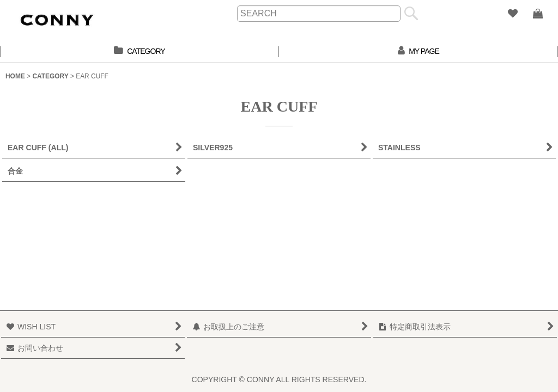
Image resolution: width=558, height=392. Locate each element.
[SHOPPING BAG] (537, 14)
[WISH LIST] (512, 14)
